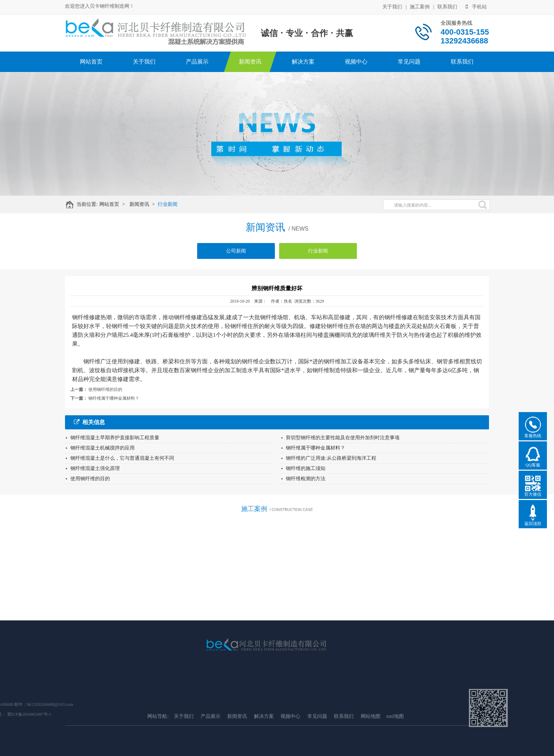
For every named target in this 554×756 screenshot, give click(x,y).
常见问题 (409, 62)
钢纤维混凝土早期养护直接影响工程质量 (115, 438)
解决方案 (303, 62)
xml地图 (395, 749)
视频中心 (356, 62)
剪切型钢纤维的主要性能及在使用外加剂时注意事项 (343, 438)
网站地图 (371, 749)
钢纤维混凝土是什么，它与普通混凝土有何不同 (122, 458)
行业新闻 (173, 204)
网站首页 (91, 62)
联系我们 (447, 6)
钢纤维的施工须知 (306, 468)
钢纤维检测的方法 (306, 479)
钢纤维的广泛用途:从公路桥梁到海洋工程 (331, 458)
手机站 (476, 6)
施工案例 (420, 6)
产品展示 (197, 62)
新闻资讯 (250, 62)
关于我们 (392, 6)
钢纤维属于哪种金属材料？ (114, 398)
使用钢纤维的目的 (105, 389)
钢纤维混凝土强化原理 (95, 468)
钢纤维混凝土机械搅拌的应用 (102, 448)
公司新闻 (236, 255)
